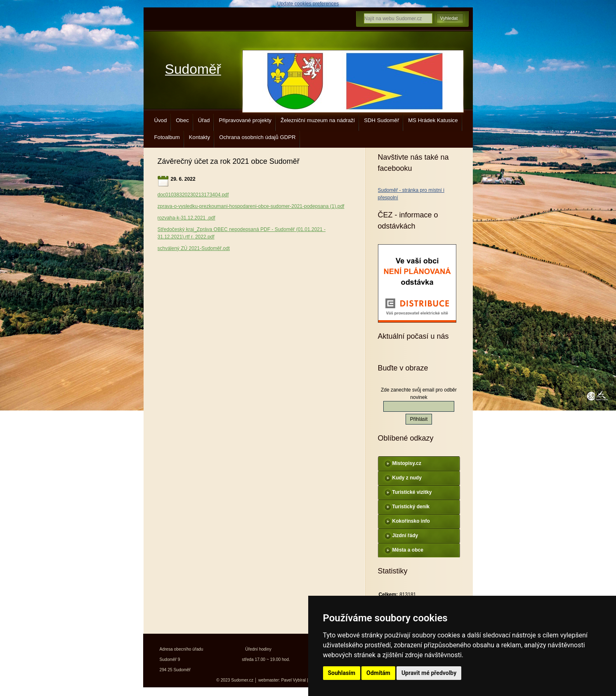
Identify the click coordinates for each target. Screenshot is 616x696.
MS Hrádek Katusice (433, 120)
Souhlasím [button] (342, 673)
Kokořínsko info (411, 521)
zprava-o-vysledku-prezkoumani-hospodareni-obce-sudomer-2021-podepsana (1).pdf (251, 206)
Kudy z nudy (407, 478)
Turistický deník (411, 507)
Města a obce (408, 550)
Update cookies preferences (308, 4)
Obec (182, 120)
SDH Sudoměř (381, 120)
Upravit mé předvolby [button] (429, 673)
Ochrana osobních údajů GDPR (257, 137)
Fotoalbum (167, 137)
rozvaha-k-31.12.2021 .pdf (186, 218)
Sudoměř (193, 69)
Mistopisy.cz (407, 463)
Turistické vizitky (412, 492)
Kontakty (199, 137)
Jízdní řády (405, 536)
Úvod (161, 120)
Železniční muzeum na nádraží (318, 120)
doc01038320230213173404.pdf (193, 195)
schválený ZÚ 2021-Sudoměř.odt (194, 248)
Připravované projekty (245, 120)
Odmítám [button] (378, 673)
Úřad (204, 120)
